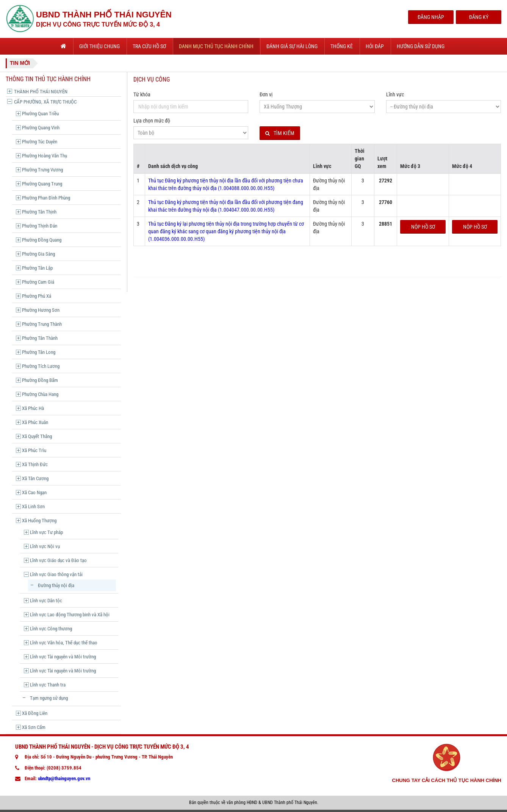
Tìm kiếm (280, 133)
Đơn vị (266, 94)
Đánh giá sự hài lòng (292, 46)
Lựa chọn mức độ (152, 121)
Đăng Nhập (431, 17)
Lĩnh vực (395, 94)
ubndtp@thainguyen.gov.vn (64, 778)
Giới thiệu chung (99, 46)
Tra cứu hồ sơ (149, 46)
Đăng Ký (479, 17)
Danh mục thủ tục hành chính (216, 46)
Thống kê (342, 46)
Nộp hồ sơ (423, 227)
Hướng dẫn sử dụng (421, 46)
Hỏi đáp (375, 46)
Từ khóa (142, 94)
